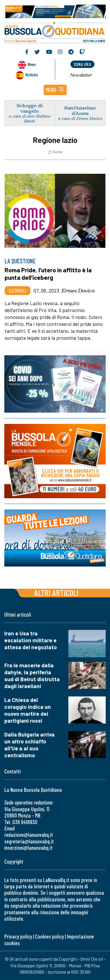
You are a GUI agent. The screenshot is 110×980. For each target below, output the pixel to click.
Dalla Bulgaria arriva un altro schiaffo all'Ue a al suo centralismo (29, 745)
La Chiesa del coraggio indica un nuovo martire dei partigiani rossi (28, 710)
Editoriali (18, 290)
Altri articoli (56, 593)
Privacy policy (18, 936)
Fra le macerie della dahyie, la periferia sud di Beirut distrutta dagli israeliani (32, 676)
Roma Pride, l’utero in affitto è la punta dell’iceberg (48, 274)
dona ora (82, 64)
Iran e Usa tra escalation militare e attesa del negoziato (31, 640)
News (32, 64)
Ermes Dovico (78, 290)
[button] (55, 90)
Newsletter (81, 75)
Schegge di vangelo (30, 108)
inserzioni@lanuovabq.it (28, 848)
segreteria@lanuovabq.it (29, 841)
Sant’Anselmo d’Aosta (80, 110)
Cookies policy (49, 936)
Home (55, 152)
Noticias (32, 74)
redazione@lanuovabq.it (29, 835)
